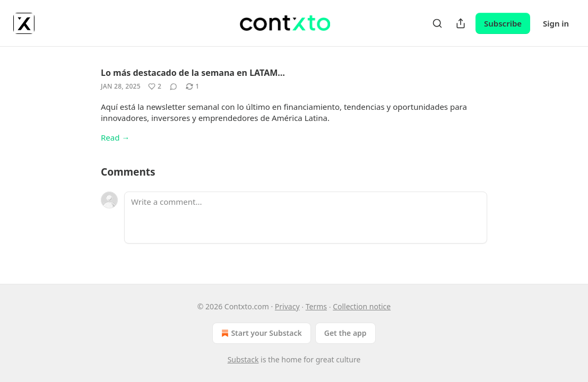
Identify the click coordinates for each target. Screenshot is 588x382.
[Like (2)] (155, 86)
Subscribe (503, 23)
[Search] (437, 23)
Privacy (287, 306)
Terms (316, 306)
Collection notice (362, 306)
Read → (115, 137)
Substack (243, 359)
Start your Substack (260, 333)
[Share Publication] (461, 23)
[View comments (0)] (174, 86)
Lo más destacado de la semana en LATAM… (193, 73)
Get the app (345, 333)
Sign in (556, 23)
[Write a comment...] (306, 218)
